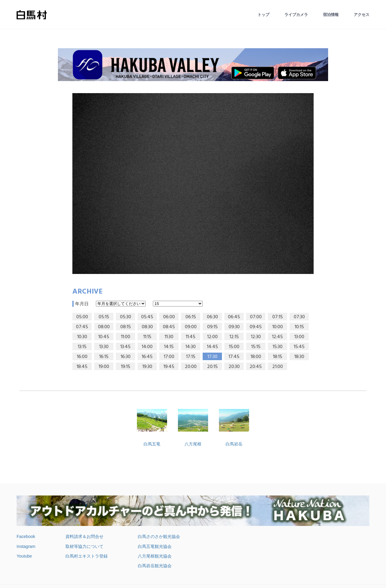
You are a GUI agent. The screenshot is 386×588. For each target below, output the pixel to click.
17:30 (212, 357)
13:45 (125, 347)
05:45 (147, 317)
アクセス (362, 15)
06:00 (169, 317)
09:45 (256, 327)
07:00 (256, 317)
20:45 (256, 367)
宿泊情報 (331, 15)
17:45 (234, 357)
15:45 (299, 347)
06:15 (191, 317)
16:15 (104, 357)
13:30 (104, 347)
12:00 (212, 337)
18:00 (256, 357)
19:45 (169, 367)
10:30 (82, 337)
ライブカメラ (296, 15)
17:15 (191, 357)
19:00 (104, 367)
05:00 (82, 317)
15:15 (256, 347)
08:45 (169, 327)
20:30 (234, 367)
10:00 (278, 327)
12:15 (234, 337)
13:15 (82, 347)
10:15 (299, 327)
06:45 (234, 317)
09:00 (191, 327)
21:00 (278, 367)
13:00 (299, 337)
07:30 (299, 317)
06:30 (212, 317)
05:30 (126, 317)
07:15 (278, 317)
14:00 (147, 347)
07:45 (82, 327)
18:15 (278, 357)
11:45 (191, 337)
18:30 (299, 357)
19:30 (147, 367)
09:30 (234, 327)
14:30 (191, 347)
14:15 (169, 347)
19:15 (126, 367)
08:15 (126, 327)
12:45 (277, 337)
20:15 (212, 367)
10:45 (104, 337)
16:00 (82, 357)
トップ (263, 15)
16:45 (147, 357)
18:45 (82, 367)
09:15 (212, 327)
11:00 (126, 337)
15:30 (278, 347)
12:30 (256, 337)
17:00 (169, 357)
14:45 (212, 347)
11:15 (147, 337)
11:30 (169, 337)
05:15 (104, 317)
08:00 (104, 327)
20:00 (191, 367)
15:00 (234, 347)
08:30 (147, 327)
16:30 (126, 357)
